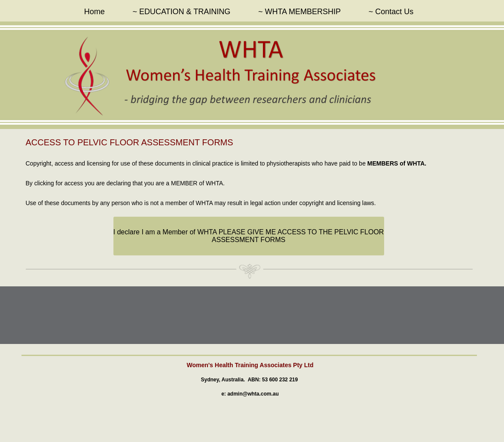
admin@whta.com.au (253, 394)
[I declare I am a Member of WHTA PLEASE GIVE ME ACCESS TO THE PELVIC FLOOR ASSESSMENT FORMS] (249, 236)
